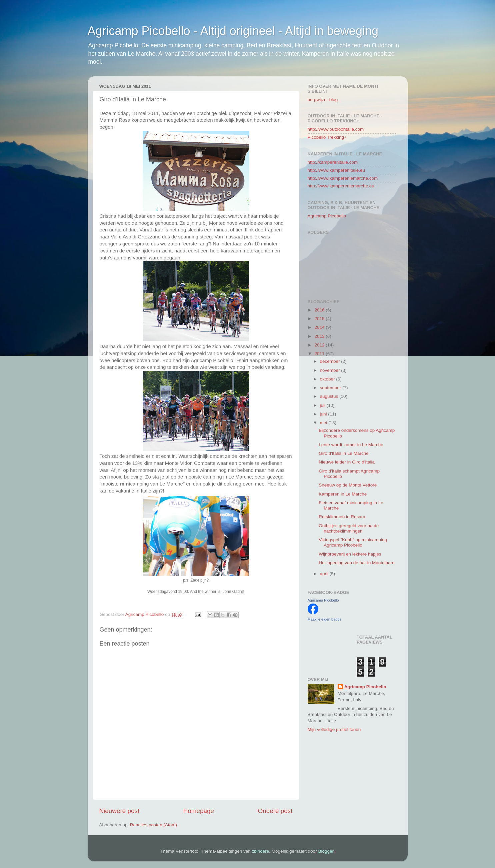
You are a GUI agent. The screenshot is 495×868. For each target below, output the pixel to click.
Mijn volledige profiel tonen (334, 729)
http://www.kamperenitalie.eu (336, 170)
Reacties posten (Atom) (153, 825)
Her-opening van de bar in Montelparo (356, 563)
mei (324, 423)
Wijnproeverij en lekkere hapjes (350, 554)
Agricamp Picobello (327, 216)
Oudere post (275, 811)
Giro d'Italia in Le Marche (344, 453)
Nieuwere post (119, 811)
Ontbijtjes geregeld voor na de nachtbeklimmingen (349, 528)
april (325, 574)
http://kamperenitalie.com (333, 162)
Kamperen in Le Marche (343, 494)
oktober (328, 379)
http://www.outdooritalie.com (336, 129)
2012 (320, 345)
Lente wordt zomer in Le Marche (351, 445)
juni (324, 414)
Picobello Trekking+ (327, 137)
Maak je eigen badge (325, 619)
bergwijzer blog (323, 100)
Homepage (199, 811)
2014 (320, 327)
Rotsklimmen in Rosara (342, 517)
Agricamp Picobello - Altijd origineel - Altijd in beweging (233, 31)
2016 (320, 310)
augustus (330, 396)
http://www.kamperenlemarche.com (343, 178)
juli (323, 405)
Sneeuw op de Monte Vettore (348, 485)
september (331, 388)
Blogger (326, 851)
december (331, 361)
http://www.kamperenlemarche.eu (341, 186)
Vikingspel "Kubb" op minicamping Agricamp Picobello (353, 542)
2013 (320, 336)
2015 (320, 319)
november (331, 370)
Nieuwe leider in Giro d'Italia (347, 462)
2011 (320, 354)
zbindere (261, 851)
